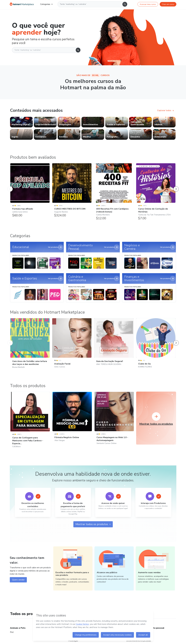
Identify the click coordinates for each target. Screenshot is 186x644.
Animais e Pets (18, 628)
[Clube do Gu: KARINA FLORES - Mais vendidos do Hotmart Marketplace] (156, 346)
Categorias (46, 4)
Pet (12, 632)
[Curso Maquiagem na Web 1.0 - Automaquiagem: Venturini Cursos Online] (114, 422)
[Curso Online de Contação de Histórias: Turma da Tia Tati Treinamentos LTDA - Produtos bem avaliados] (156, 193)
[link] (21, 122)
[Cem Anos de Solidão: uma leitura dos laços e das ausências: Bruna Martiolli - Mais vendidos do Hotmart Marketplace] (30, 347)
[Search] (125, 4)
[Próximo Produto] (176, 186)
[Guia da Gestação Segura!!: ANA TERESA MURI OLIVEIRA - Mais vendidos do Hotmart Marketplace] (114, 345)
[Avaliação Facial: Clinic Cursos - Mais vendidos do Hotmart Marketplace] (72, 346)
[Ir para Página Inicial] (22, 4)
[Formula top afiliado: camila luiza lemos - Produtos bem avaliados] (30, 192)
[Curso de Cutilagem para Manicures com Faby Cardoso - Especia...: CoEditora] (30, 423)
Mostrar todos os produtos (93, 524)
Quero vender (18, 580)
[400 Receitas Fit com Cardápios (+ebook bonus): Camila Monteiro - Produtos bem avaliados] (114, 193)
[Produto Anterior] (10, 186)
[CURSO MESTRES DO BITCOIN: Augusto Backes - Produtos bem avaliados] (72, 192)
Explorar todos (166, 110)
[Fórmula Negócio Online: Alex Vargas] (72, 420)
